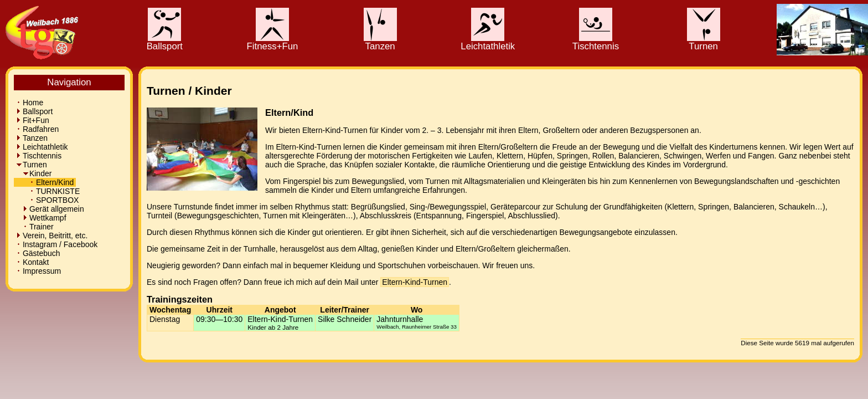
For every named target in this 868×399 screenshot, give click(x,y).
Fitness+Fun (273, 42)
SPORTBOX (47, 200)
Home (30, 103)
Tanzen (380, 42)
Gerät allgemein (50, 209)
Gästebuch (38, 253)
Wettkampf (41, 218)
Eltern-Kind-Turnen (415, 282)
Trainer (35, 227)
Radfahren (37, 129)
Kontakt (32, 262)
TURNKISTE (48, 191)
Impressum (38, 271)
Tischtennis (596, 42)
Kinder (34, 173)
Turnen (704, 42)
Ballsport (165, 42)
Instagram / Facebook (57, 244)
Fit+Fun (33, 120)
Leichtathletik (488, 42)
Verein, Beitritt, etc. (52, 236)
